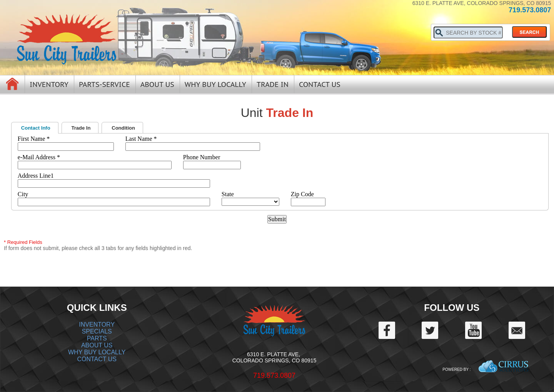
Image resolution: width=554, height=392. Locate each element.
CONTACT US (97, 359)
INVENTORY (97, 324)
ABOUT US (97, 345)
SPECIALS (97, 331)
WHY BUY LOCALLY (97, 352)
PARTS (97, 338)
